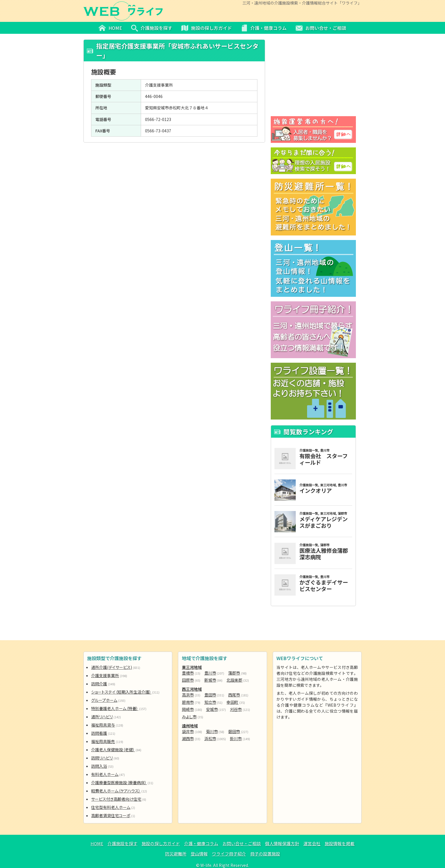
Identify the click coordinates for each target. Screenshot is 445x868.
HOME (97, 843)
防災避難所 (176, 854)
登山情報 (199, 854)
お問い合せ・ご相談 (242, 843)
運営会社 (312, 843)
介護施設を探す (122, 843)
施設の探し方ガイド (161, 843)
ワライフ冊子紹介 (229, 854)
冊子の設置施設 (265, 854)
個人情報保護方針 (282, 843)
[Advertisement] (174, 184)
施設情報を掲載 (340, 843)
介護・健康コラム (201, 843)
